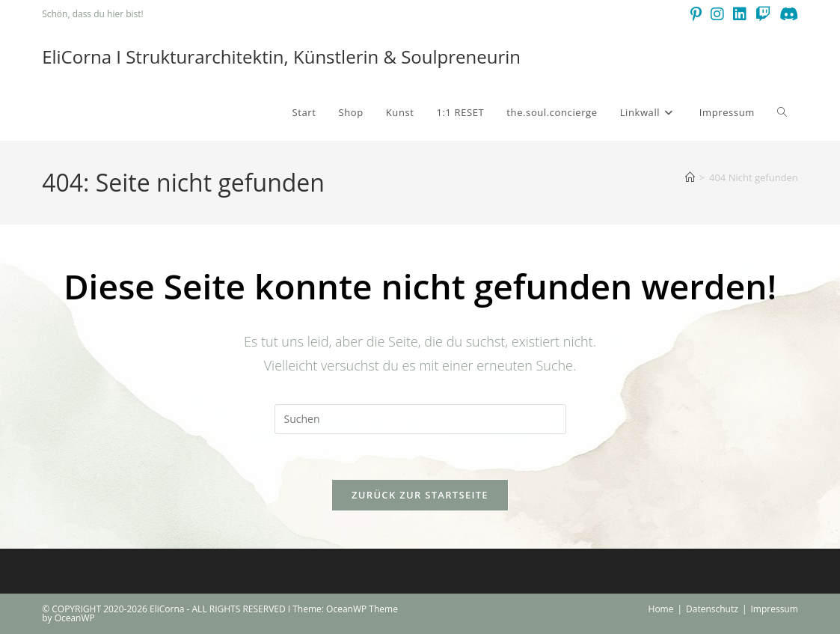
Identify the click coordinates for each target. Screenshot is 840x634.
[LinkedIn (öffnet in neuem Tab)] (740, 14)
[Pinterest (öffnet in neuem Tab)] (696, 14)
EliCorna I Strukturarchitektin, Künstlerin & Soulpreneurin (281, 57)
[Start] (690, 177)
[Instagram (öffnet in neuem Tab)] (717, 14)
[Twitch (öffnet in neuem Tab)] (763, 14)
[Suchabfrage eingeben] (420, 419)
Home (661, 609)
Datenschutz (712, 609)
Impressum (774, 609)
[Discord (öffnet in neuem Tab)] (787, 14)
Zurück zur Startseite (420, 495)
